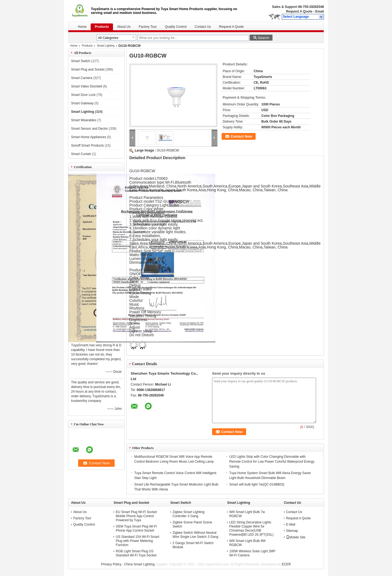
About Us (124, 27)
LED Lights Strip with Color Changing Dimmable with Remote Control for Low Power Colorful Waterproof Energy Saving (272, 462)
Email (320, 11)
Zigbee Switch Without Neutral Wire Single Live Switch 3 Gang (195, 535)
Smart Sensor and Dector (89, 129)
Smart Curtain (81, 154)
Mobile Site (296, 537)
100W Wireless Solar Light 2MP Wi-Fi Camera (252, 553)
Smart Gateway (82, 103)
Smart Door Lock (83, 95)
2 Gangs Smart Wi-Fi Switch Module (193, 545)
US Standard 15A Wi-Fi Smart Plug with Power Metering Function (137, 541)
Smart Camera (82, 78)
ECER (286, 564)
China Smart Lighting (139, 564)
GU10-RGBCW (168, 150)
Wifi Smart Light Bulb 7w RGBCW (247, 514)
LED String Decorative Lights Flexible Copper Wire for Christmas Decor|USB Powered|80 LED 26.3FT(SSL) (251, 528)
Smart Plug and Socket (88, 69)
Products (102, 27)
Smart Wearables (84, 120)
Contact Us (203, 27)
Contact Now (241, 136)
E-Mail (291, 525)
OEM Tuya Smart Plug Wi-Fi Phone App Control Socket (136, 528)
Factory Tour (148, 27)
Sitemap (292, 531)
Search (264, 38)
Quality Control (176, 27)
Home (82, 27)
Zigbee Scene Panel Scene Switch (192, 524)
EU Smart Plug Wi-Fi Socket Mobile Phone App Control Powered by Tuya (136, 516)
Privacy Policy (111, 564)
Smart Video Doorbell (87, 86)
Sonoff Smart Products (88, 145)
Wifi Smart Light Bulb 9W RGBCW (247, 543)
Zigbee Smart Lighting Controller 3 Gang (189, 514)
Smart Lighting (106, 46)
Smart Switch (81, 61)
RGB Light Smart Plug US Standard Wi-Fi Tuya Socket (136, 553)
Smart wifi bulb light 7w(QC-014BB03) (257, 484)
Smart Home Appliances (89, 137)
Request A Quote (299, 11)
